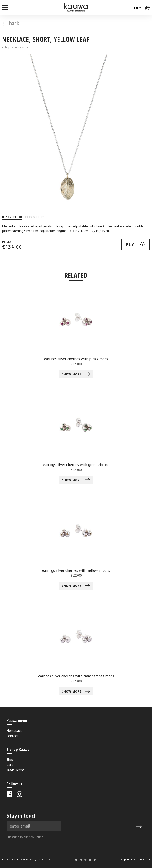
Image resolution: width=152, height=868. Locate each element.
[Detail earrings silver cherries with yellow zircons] (76, 548)
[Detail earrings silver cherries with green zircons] (76, 442)
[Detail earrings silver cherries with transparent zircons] (76, 654)
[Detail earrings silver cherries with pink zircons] (76, 336)
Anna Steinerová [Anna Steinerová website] (24, 859)
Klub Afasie (143, 859)
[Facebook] (9, 794)
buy (130, 244)
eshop (6, 47)
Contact (12, 736)
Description (12, 217)
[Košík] (147, 8)
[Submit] (139, 827)
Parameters (35, 217)
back (11, 23)
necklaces (21, 47)
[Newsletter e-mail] (34, 826)
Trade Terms (15, 770)
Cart (10, 765)
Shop (10, 759)
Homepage (14, 730)
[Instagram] (20, 794)
